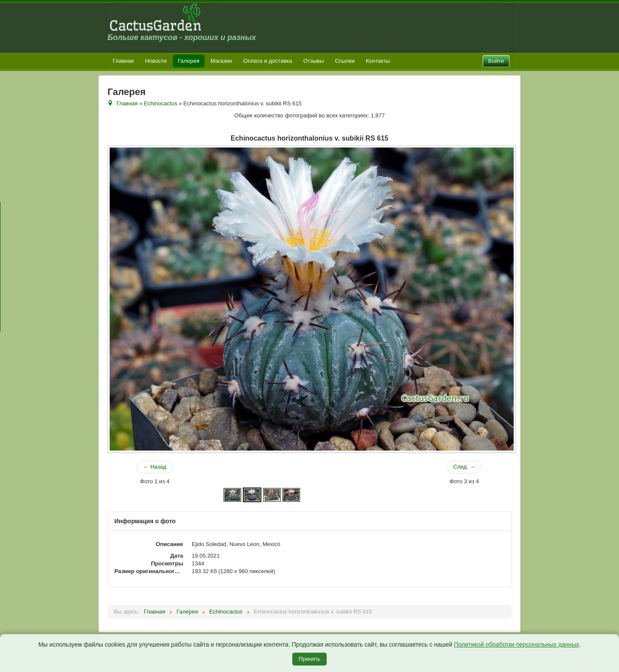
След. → (464, 467)
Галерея (189, 61)
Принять (310, 659)
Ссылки (345, 61)
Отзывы (314, 61)
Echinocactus (161, 103)
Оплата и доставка (268, 61)
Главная (123, 61)
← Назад (155, 467)
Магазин (221, 61)
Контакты (378, 61)
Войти (496, 61)
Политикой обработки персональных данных (516, 644)
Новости (156, 61)
